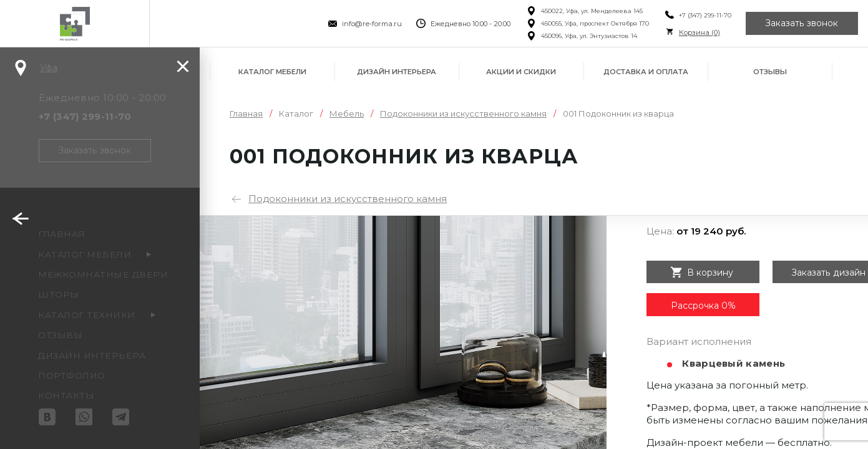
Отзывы (770, 72)
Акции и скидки (521, 72)
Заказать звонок (802, 24)
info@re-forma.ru (372, 24)
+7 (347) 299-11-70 (705, 15)
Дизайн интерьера (397, 72)
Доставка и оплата (646, 72)
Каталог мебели (272, 72)
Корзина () (699, 32)
